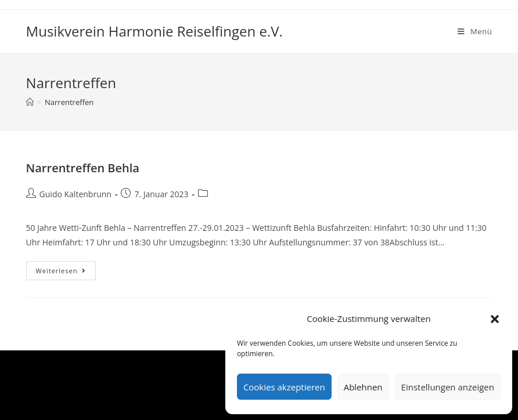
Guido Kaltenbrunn (75, 194)
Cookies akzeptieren (284, 387)
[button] (495, 319)
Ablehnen (363, 387)
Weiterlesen (66, 273)
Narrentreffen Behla (83, 168)
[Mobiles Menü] (475, 31)
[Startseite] (30, 102)
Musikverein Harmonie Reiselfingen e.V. (154, 31)
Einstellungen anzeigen (448, 387)
